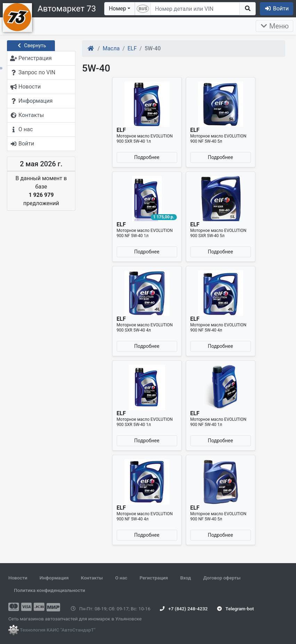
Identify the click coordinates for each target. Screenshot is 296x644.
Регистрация (154, 578)
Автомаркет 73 (67, 9)
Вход (186, 578)
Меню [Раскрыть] (274, 26)
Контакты (92, 578)
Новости (18, 578)
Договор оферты (222, 578)
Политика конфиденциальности (50, 590)
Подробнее (147, 157)
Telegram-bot (235, 609)
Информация (54, 578)
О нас (121, 578)
